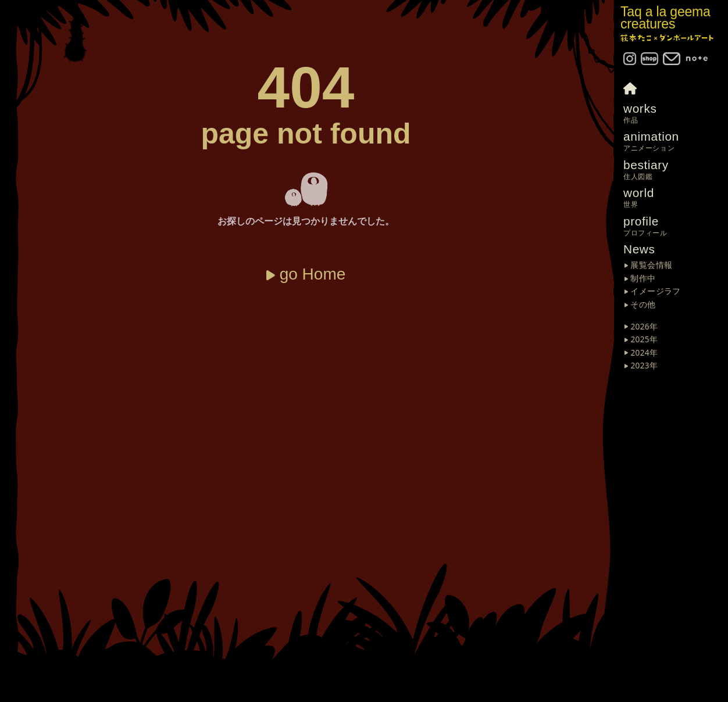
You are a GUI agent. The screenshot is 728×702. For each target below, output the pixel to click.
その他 (643, 305)
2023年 (644, 366)
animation (676, 141)
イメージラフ (655, 292)
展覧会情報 (651, 266)
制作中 (643, 279)
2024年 (644, 353)
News (639, 249)
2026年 (644, 327)
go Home (313, 274)
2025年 (644, 340)
